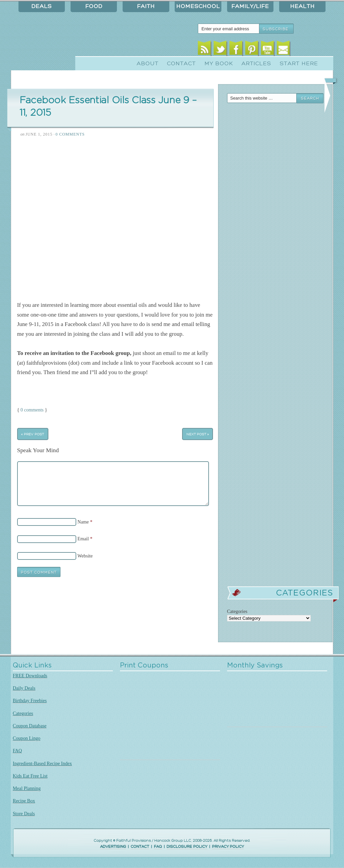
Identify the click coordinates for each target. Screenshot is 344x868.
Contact (181, 64)
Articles (256, 64)
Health (303, 6)
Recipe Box (24, 801)
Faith (146, 6)
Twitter (220, 50)
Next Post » (198, 434)
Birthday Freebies (30, 700)
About (148, 64)
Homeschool (198, 6)
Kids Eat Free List (30, 776)
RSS (204, 50)
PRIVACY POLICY (228, 847)
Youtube (268, 50)
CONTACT (140, 847)
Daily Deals (24, 688)
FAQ (17, 751)
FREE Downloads (30, 676)
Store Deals (24, 813)
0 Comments (70, 134)
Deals (42, 6)
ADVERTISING (113, 847)
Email (283, 50)
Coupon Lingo (27, 738)
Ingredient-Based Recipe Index (42, 763)
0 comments (32, 410)
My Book (219, 64)
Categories (23, 713)
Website (85, 556)
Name (83, 522)
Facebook (236, 50)
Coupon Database (30, 726)
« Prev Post (33, 434)
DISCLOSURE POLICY (187, 847)
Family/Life (250, 6)
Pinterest (252, 50)
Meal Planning (27, 788)
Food (94, 6)
